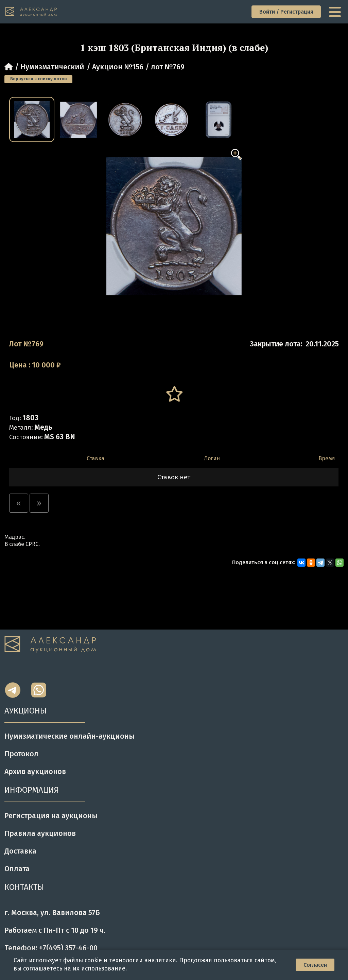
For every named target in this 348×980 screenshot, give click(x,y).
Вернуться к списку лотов (38, 79)
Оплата (17, 869)
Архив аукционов (35, 772)
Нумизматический (52, 67)
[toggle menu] (336, 12)
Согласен (315, 965)
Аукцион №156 (118, 67)
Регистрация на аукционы (51, 816)
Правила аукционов (40, 833)
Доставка (20, 851)
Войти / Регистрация (286, 12)
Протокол (21, 754)
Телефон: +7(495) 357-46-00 (51, 948)
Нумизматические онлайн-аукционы (69, 736)
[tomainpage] (31, 12)
